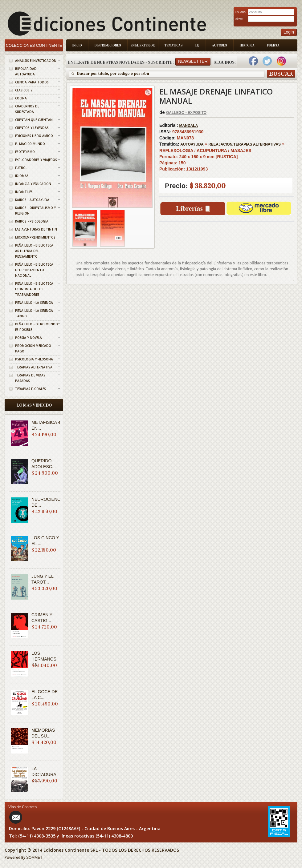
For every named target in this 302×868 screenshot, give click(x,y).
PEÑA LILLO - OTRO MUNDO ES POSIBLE (37, 327)
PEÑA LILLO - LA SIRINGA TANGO (34, 313)
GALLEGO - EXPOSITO (186, 113)
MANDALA (189, 126)
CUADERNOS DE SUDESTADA (27, 109)
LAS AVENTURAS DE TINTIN (36, 229)
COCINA (21, 98)
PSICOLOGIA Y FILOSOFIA (34, 359)
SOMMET (34, 858)
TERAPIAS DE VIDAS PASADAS (30, 378)
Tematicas (174, 45)
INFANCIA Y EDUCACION (33, 184)
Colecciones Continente (34, 45)
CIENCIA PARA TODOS (32, 82)
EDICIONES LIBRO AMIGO (34, 136)
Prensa (273, 45)
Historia (247, 45)
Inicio (77, 45)
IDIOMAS (22, 176)
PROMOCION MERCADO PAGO (33, 348)
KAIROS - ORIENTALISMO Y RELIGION (35, 211)
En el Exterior (143, 45)
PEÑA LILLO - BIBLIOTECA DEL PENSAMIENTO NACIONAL (34, 270)
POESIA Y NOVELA (29, 338)
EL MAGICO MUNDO (30, 144)
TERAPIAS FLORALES (31, 389)
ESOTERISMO (25, 152)
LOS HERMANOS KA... (44, 659)
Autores (220, 45)
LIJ (197, 45)
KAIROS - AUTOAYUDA (32, 200)
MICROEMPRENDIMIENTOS (35, 237)
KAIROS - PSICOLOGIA (32, 221)
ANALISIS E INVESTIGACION (36, 61)
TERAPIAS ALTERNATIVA (34, 367)
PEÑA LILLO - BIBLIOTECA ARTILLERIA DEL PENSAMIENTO (34, 251)
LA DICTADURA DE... (44, 774)
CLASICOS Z (24, 90)
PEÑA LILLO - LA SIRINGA (34, 303)
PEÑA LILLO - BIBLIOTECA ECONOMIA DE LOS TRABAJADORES (34, 289)
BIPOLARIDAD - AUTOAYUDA (27, 71)
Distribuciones (108, 45)
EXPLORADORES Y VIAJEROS (36, 160)
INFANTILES (24, 192)
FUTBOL (21, 168)
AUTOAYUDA (192, 144)
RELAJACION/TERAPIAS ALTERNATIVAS (245, 144)
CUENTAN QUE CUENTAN (34, 120)
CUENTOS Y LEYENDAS (32, 128)
